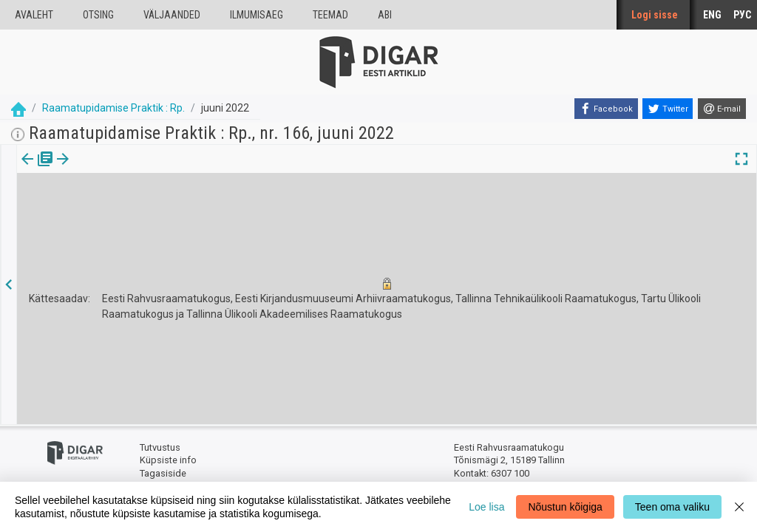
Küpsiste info (168, 460)
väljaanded (172, 15)
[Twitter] (668, 109)
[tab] (37, 170)
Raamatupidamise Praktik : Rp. (113, 108)
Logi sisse (655, 15)
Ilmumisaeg (257, 15)
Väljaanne (37, 169)
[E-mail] (722, 109)
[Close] (739, 507)
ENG (712, 15)
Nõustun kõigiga (565, 507)
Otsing (98, 15)
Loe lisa (486, 507)
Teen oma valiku (672, 507)
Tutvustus (160, 447)
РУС (742, 15)
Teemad (330, 15)
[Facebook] (606, 109)
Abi (385, 15)
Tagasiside (163, 473)
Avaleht (34, 15)
